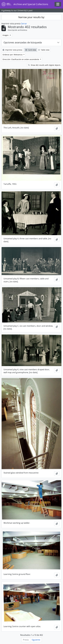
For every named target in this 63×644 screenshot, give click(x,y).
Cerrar (24, 24)
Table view (44, 50)
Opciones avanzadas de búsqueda (23, 42)
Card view (31, 50)
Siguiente (36, 640)
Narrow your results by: (31, 17)
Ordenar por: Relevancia (13, 55)
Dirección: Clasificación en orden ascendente (21, 59)
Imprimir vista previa (12, 50)
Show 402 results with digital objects (44, 65)
